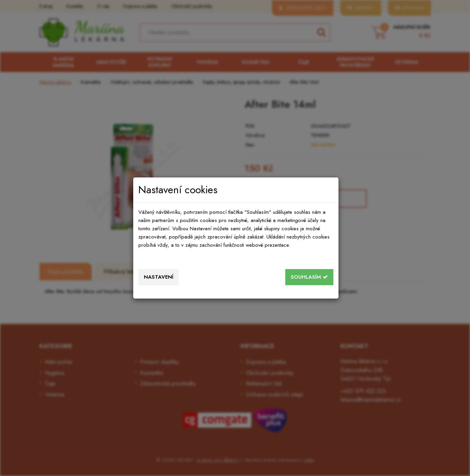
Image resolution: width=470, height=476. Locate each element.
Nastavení (159, 277)
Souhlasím (309, 277)
